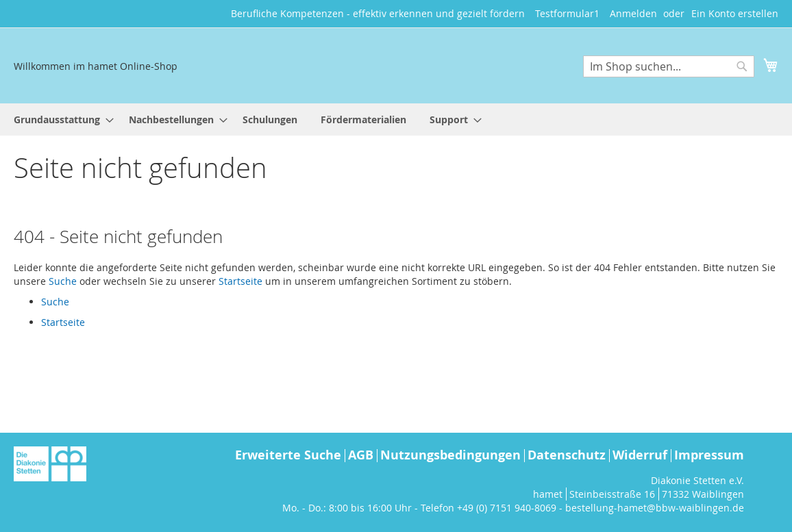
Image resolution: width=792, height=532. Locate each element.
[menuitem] (60, 119)
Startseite (240, 281)
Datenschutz (567, 455)
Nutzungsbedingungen (450, 455)
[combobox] (669, 66)
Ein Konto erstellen (735, 13)
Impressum (709, 455)
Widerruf (640, 455)
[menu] (396, 119)
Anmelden (633, 13)
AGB (361, 455)
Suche (63, 281)
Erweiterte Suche (288, 455)
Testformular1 (567, 13)
